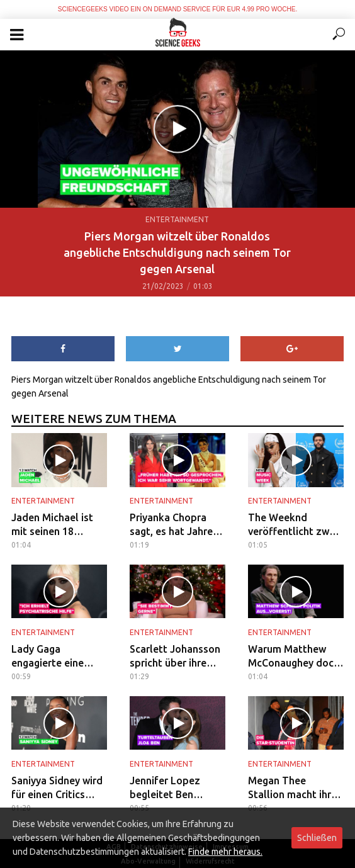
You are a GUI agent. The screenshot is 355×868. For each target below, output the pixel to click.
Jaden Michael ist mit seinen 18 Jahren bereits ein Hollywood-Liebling (57, 525)
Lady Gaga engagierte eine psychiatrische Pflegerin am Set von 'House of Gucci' (59, 657)
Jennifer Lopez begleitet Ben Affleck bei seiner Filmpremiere (171, 788)
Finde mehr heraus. (225, 852)
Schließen (317, 838)
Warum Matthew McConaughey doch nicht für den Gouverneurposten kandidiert (294, 657)
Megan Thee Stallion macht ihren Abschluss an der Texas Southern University (295, 788)
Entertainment (177, 219)
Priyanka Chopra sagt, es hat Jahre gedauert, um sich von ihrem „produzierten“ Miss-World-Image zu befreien (173, 525)
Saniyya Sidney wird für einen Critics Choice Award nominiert (57, 788)
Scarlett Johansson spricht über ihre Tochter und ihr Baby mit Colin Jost (175, 657)
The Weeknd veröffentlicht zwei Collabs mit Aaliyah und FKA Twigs (294, 525)
